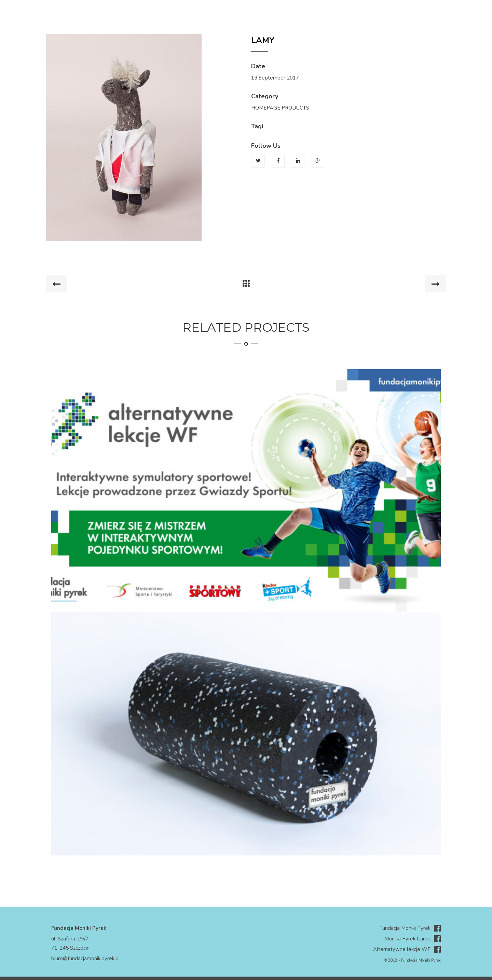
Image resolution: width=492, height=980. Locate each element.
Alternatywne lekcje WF (407, 949)
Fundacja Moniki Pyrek (410, 928)
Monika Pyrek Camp (413, 939)
